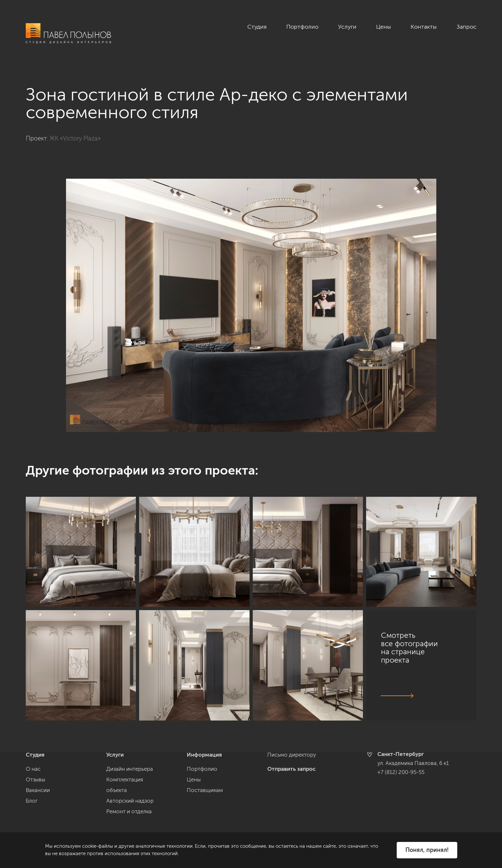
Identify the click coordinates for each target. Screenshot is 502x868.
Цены (384, 27)
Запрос (467, 27)
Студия (257, 27)
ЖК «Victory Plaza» (75, 138)
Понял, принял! (427, 850)
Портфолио (302, 27)
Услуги (347, 27)
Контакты (424, 27)
